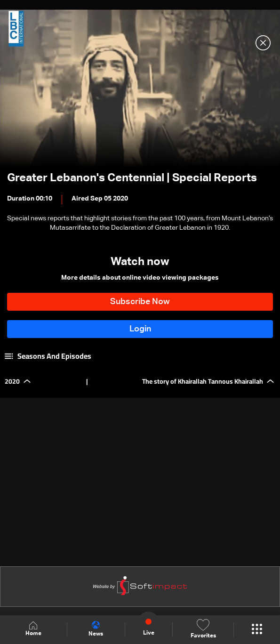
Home (33, 629)
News (96, 629)
